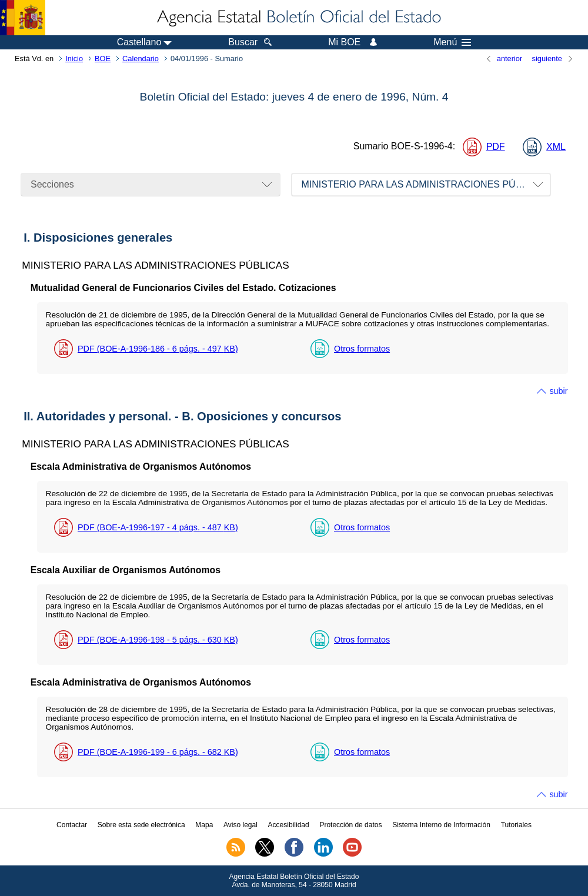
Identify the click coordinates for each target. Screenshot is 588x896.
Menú (452, 42)
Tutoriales (516, 825)
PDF (496, 147)
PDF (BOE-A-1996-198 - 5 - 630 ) (158, 640)
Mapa (204, 825)
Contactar (72, 825)
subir (558, 391)
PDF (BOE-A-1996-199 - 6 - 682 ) (158, 752)
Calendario (141, 58)
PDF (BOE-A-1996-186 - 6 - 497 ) (158, 349)
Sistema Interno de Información (441, 825)
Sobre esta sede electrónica (141, 825)
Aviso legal (240, 825)
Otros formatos (362, 349)
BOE (103, 58)
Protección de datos (350, 825)
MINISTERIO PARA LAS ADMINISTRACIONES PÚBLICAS (425, 184)
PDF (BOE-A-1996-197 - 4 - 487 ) (158, 527)
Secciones (52, 184)
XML (556, 147)
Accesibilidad (289, 825)
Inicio (74, 58)
